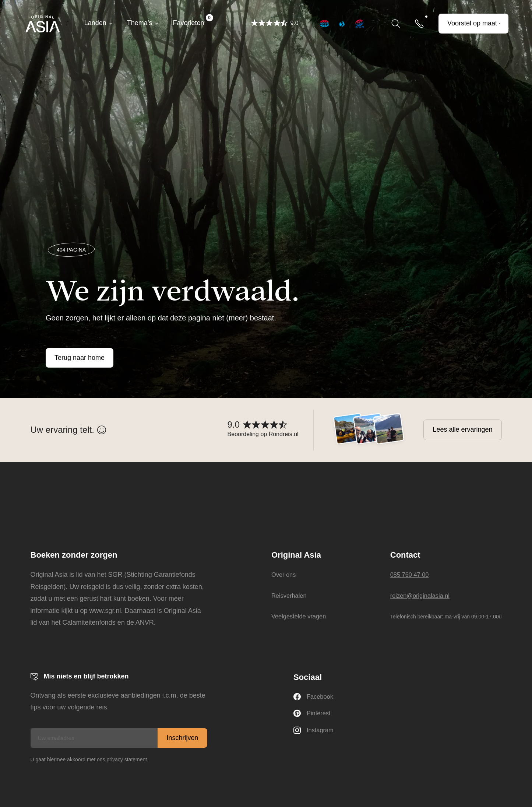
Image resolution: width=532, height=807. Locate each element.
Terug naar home (80, 358)
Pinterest (313, 715)
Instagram (315, 733)
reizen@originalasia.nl (423, 596)
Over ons (282, 575)
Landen (96, 23)
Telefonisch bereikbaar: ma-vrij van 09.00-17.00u (446, 617)
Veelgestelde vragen (299, 616)
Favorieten (194, 20)
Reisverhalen (288, 596)
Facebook (315, 697)
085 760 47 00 (411, 575)
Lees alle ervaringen (462, 429)
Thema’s (141, 23)
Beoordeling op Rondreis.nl (263, 434)
